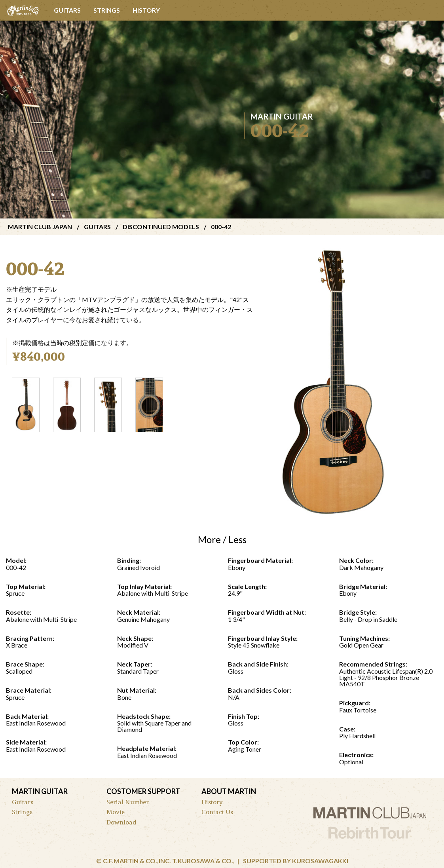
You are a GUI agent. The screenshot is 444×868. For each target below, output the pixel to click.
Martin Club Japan (40, 227)
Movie (116, 812)
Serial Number (128, 802)
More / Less (222, 539)
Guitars (67, 10)
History (146, 10)
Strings (107, 10)
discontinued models (161, 227)
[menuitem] (24, 10)
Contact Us (217, 812)
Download (121, 822)
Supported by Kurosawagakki (296, 861)
